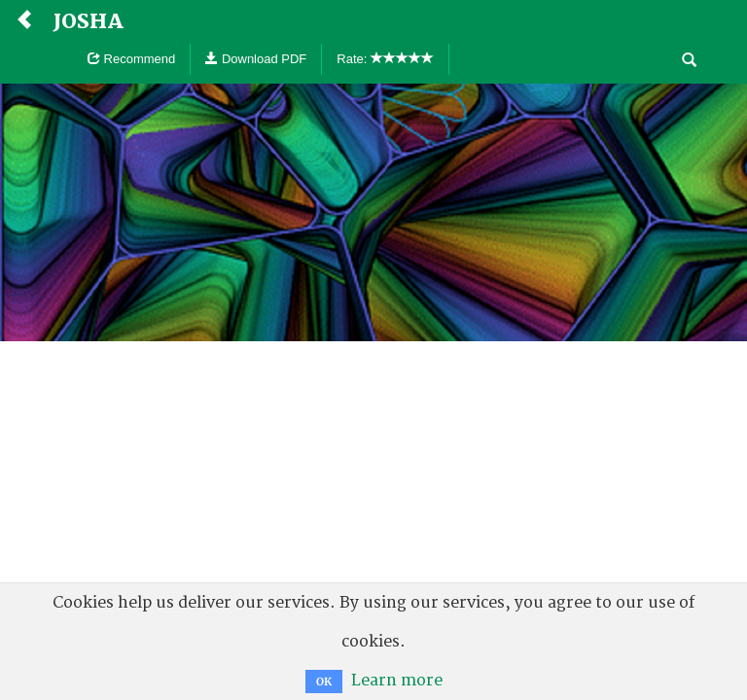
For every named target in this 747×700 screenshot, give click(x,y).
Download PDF (256, 59)
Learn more (397, 681)
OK (324, 682)
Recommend (131, 59)
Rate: (385, 59)
